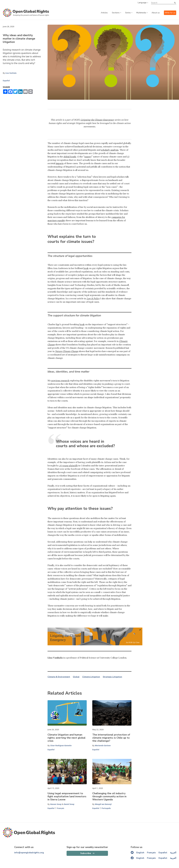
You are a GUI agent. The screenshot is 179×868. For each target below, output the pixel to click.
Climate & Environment (59, 677)
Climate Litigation (91, 677)
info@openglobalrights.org (29, 853)
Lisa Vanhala (11, 73)
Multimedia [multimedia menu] (141, 13)
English (140, 853)
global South (70, 157)
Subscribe (86, 853)
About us (156, 13)
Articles (104, 13)
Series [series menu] (128, 13)
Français (60, 808)
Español (6, 81)
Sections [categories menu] (116, 13)
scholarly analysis (110, 150)
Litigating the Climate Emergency (97, 120)
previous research (60, 381)
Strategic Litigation (112, 677)
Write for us (170, 13)
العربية (173, 853)
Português (106, 808)
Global (76, 677)
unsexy (88, 157)
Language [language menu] (142, 3)
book (86, 268)
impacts (60, 163)
